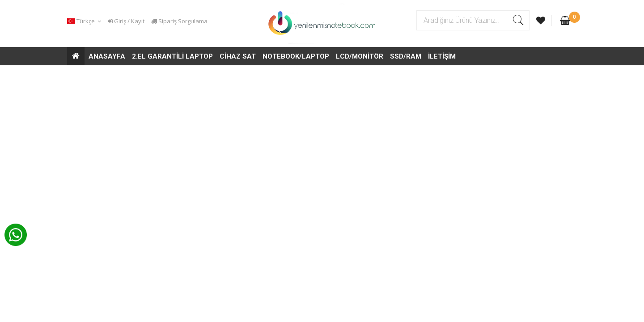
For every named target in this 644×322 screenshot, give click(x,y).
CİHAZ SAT (238, 56)
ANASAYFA (107, 56)
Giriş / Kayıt (126, 21)
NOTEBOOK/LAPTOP (296, 56)
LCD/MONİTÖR (360, 56)
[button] (85, 21)
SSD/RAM (406, 56)
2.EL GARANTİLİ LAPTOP (172, 56)
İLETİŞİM (442, 56)
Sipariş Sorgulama (179, 21)
